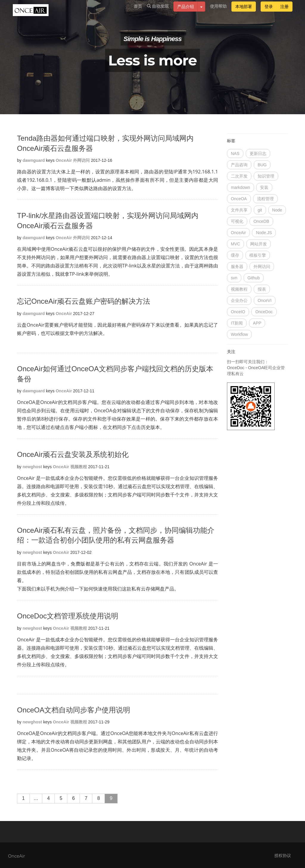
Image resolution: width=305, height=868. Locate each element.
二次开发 (239, 176)
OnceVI (265, 300)
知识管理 (266, 176)
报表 (262, 289)
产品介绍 (186, 12)
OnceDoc (264, 312)
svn (234, 278)
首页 (138, 12)
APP (257, 323)
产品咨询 (239, 165)
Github (254, 278)
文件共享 (239, 210)
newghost (32, 467)
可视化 (237, 221)
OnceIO (238, 312)
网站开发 (259, 244)
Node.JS (264, 233)
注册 (284, 12)
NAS (235, 153)
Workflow (239, 334)
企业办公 (239, 300)
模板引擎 (258, 255)
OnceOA (239, 199)
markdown (241, 187)
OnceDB (261, 221)
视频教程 (79, 467)
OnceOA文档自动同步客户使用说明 (74, 710)
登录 (269, 12)
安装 (264, 187)
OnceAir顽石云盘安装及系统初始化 (73, 454)
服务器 (237, 267)
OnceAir (64, 160)
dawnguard (34, 160)
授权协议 (283, 856)
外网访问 (81, 160)
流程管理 (265, 199)
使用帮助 (218, 12)
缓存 (235, 255)
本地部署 (244, 12)
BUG (262, 165)
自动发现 (158, 12)
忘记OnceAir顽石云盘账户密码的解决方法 (84, 301)
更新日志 (258, 153)
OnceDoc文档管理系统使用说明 (68, 616)
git (260, 210)
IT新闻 (237, 323)
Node (277, 210)
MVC (235, 244)
